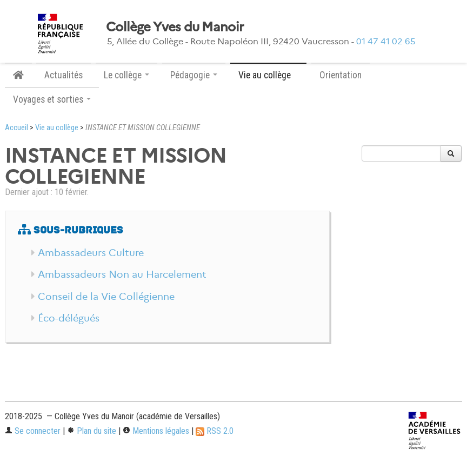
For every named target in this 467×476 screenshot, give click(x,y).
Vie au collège (57, 128)
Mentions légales (156, 431)
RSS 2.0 (215, 431)
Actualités (64, 75)
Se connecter (33, 431)
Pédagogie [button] (194, 75)
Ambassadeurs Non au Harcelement (122, 274)
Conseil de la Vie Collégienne (106, 297)
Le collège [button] (126, 75)
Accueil (16, 128)
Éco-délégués (69, 318)
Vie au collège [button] (268, 75)
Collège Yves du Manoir (175, 27)
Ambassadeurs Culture (91, 253)
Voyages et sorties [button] (52, 99)
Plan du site (92, 431)
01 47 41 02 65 (386, 41)
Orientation (341, 75)
